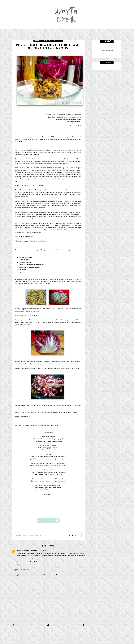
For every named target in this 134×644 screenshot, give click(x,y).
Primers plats (32, 535)
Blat (24, 535)
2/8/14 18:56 (42, 551)
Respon (19, 565)
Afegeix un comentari (20, 570)
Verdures (43, 535)
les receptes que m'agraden (27, 551)
